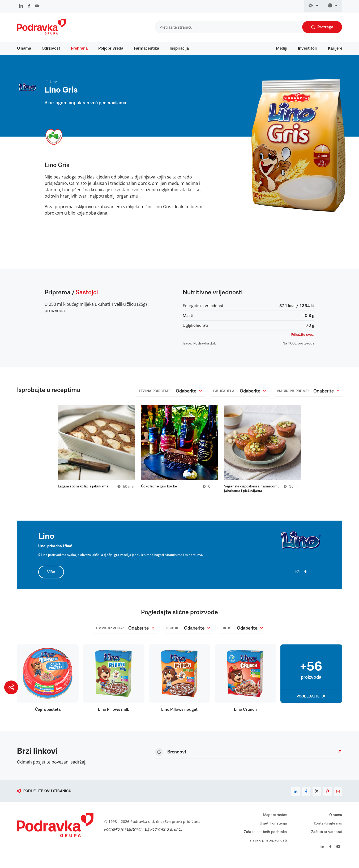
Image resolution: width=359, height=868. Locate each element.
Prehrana (79, 48)
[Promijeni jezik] (333, 6)
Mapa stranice (275, 821)
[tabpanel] (96, 452)
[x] (317, 797)
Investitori (308, 48)
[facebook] (306, 797)
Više (51, 578)
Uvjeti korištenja (273, 830)
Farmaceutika (146, 48)
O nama (24, 48)
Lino (51, 86)
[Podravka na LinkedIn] (21, 6)
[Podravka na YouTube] (37, 6)
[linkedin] (296, 797)
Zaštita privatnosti (327, 838)
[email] (338, 797)
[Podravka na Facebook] (29, 6)
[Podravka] (41, 33)
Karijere (335, 48)
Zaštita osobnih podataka (266, 838)
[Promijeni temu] (314, 6)
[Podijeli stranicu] (11, 687)
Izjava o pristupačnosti (268, 847)
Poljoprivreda (111, 48)
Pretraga (322, 27)
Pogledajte (311, 703)
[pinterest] (327, 797)
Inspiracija (179, 48)
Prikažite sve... (303, 340)
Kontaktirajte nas (328, 830)
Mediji (282, 48)
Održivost (51, 48)
